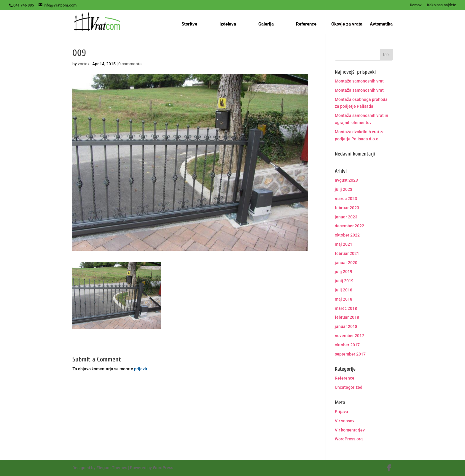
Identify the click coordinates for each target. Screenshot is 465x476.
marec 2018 (346, 308)
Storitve (189, 24)
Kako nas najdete (442, 5)
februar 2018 (347, 317)
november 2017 (349, 336)
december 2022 (349, 226)
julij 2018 (344, 290)
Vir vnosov (345, 421)
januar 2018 (346, 326)
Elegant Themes (112, 468)
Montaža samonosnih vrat (359, 81)
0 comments (130, 64)
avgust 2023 (346, 180)
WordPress (163, 468)
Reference (306, 24)
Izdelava (228, 24)
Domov (416, 5)
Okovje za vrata (347, 24)
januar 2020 (346, 263)
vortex (84, 64)
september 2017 (350, 354)
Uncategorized (349, 387)
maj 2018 (344, 299)
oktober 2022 (347, 235)
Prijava (341, 412)
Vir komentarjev (350, 430)
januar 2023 (346, 217)
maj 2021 (344, 244)
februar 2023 (347, 208)
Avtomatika (381, 24)
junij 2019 (344, 281)
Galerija (266, 24)
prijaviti (141, 369)
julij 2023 (344, 189)
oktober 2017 (347, 345)
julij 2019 (344, 272)
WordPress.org (349, 439)
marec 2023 (346, 199)
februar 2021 (347, 253)
